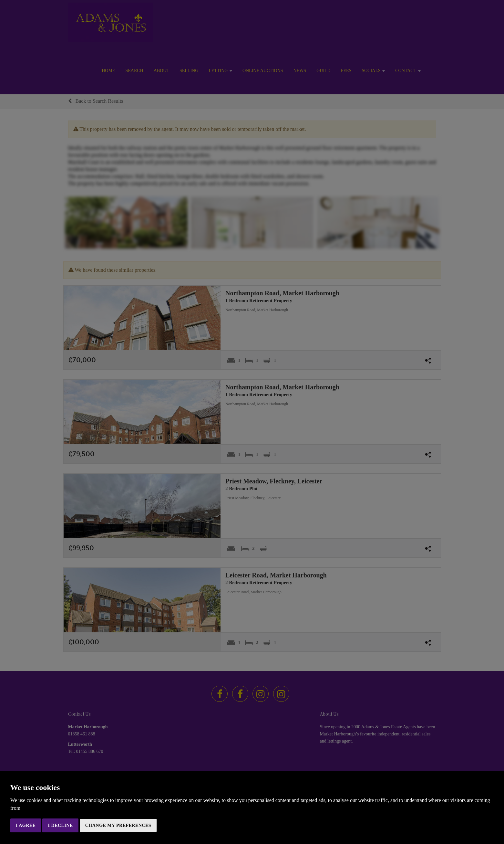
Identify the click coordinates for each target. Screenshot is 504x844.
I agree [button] (26, 825)
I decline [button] (60, 825)
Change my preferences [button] (118, 825)
